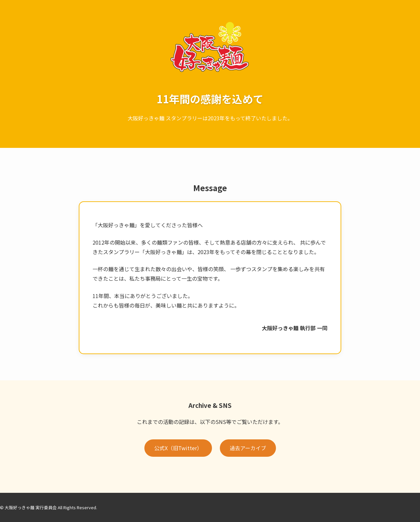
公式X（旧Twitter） (178, 448)
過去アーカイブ (248, 448)
